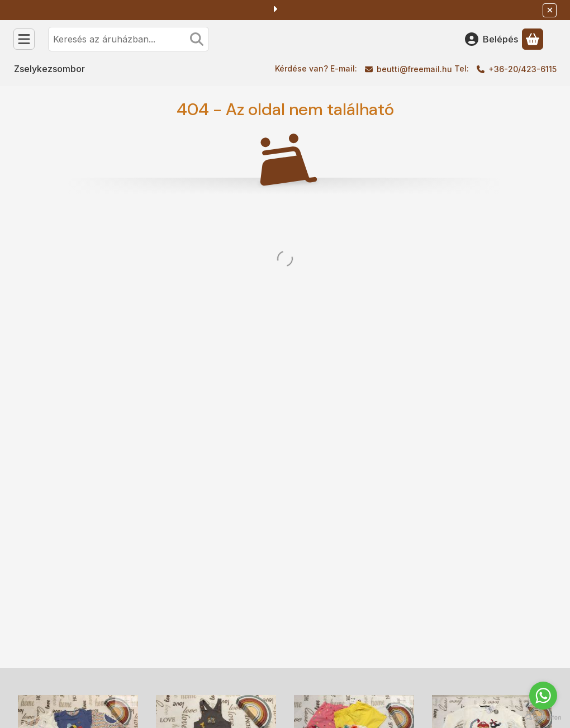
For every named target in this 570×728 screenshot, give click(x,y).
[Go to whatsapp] (543, 696)
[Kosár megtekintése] (533, 39)
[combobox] (129, 39)
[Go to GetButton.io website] (543, 717)
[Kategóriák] (24, 39)
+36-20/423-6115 (522, 69)
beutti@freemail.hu (414, 69)
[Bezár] (550, 10)
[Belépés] (491, 39)
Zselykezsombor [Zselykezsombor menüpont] (49, 69)
